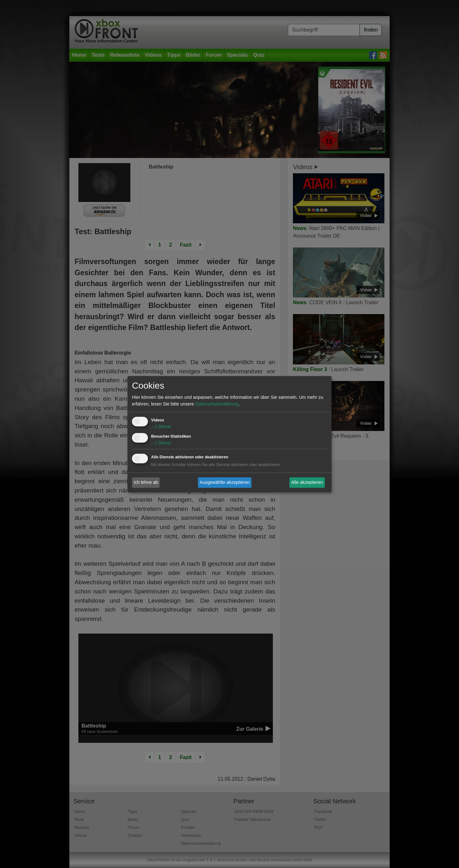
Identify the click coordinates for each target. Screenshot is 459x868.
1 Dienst (161, 427)
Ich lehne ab (146, 482)
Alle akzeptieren (307, 482)
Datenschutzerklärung (217, 404)
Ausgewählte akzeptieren (225, 482)
